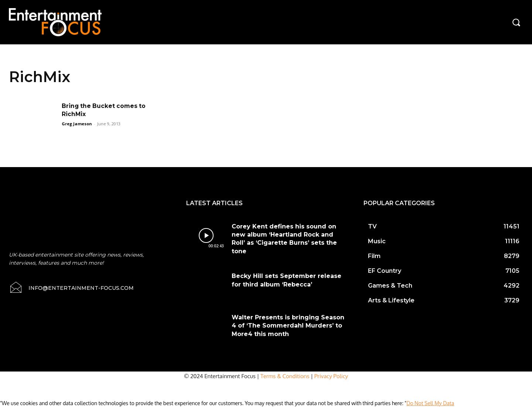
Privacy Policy (331, 376)
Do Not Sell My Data (430, 403)
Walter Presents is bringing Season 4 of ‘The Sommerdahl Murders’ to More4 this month (288, 326)
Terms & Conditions (285, 376)
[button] (516, 22)
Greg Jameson (77, 124)
